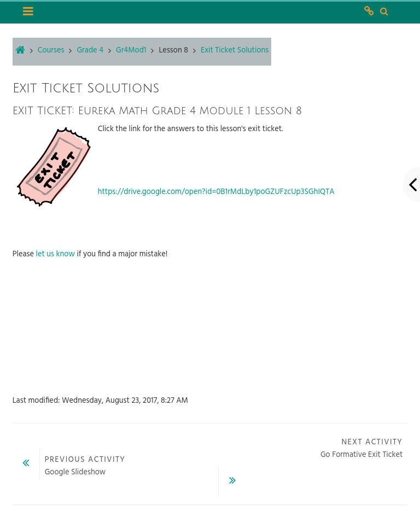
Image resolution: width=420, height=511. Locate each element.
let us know (56, 254)
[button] (383, 12)
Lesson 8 (173, 51)
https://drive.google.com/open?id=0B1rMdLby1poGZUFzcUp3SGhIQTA (216, 192)
